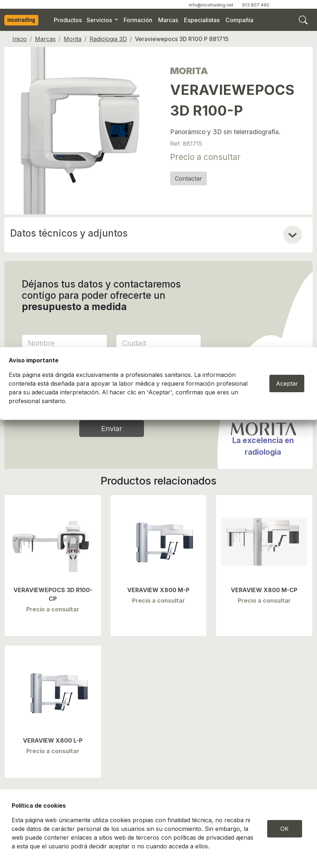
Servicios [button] (100, 20)
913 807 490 (256, 5)
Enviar (112, 429)
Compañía (239, 20)
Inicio (20, 39)
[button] (293, 235)
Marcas (168, 20)
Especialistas (202, 20)
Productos (68, 20)
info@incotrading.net (211, 5)
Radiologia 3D (108, 39)
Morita (73, 39)
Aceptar (287, 383)
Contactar (188, 178)
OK (284, 829)
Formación (138, 20)
